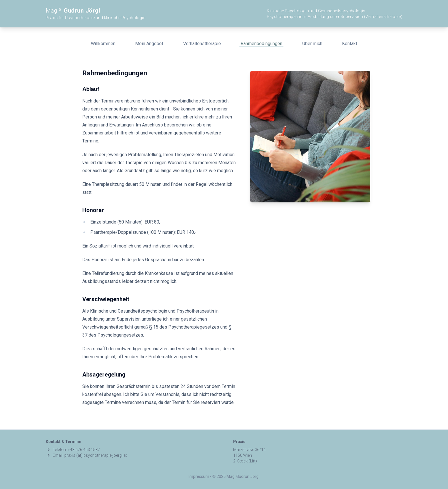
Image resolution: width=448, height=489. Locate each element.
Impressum (199, 476)
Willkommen (103, 44)
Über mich (312, 44)
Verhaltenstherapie (202, 44)
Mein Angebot (149, 44)
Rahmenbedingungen (261, 44)
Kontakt (350, 44)
